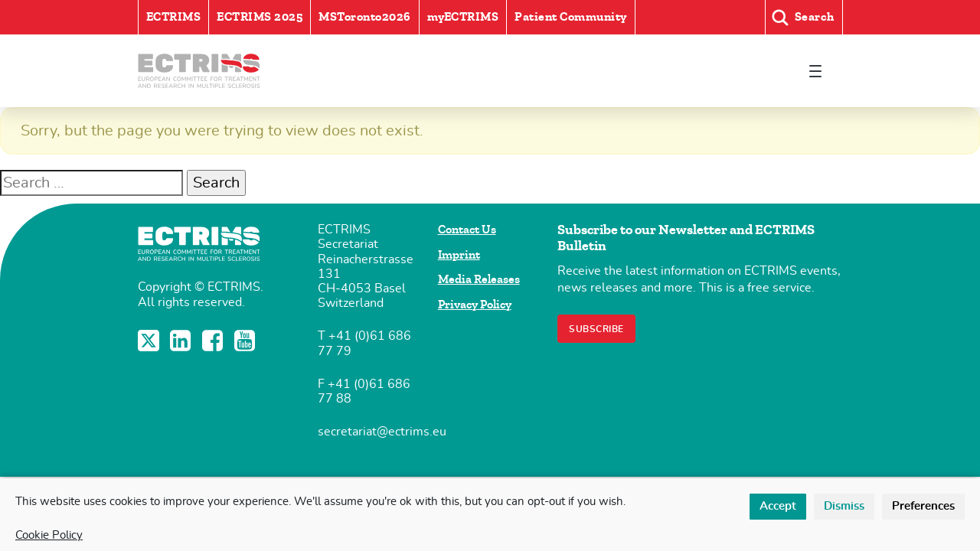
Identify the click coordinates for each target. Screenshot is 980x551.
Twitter (150, 341)
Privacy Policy (475, 305)
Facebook (214, 341)
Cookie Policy (49, 535)
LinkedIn (182, 341)
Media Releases (479, 279)
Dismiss (844, 506)
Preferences (923, 506)
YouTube (247, 341)
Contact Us (467, 230)
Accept (778, 506)
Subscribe (596, 329)
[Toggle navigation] (815, 71)
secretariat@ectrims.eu (382, 432)
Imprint (459, 255)
